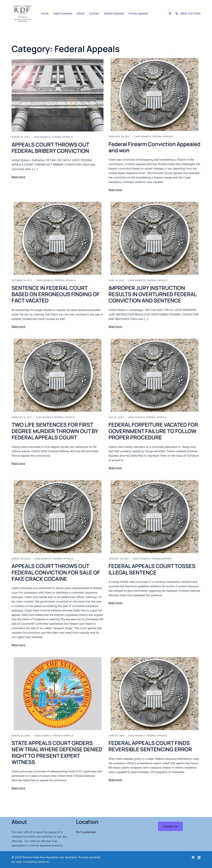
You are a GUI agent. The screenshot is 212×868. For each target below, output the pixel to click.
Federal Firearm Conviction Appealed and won (154, 147)
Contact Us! (170, 826)
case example (42, 137)
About (81, 13)
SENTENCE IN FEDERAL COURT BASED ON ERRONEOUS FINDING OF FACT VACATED (56, 294)
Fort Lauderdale (86, 832)
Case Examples (63, 13)
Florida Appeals (138, 13)
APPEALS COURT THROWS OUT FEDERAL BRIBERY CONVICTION (51, 148)
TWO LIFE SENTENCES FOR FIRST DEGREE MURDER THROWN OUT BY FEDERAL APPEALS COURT (55, 431)
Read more (18, 177)
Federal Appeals (114, 13)
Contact (94, 13)
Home (45, 13)
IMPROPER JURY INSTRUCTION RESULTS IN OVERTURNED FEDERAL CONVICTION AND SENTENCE (152, 294)
